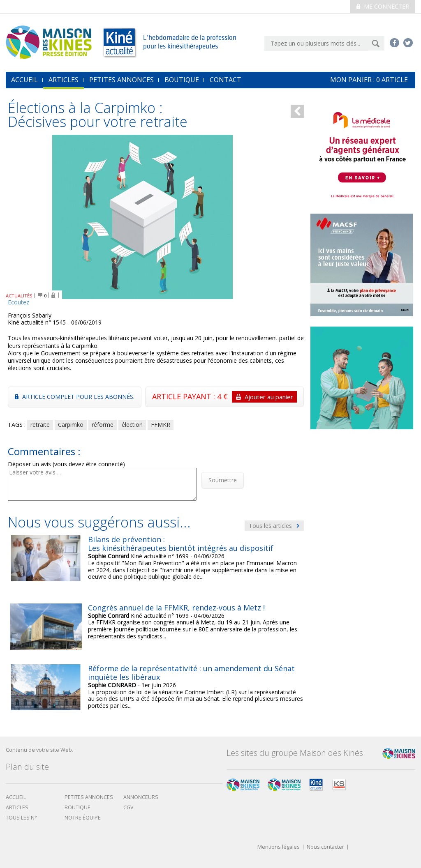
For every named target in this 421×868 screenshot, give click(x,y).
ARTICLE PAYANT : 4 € (224, 397)
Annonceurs (141, 797)
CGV (128, 807)
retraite (40, 425)
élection (132, 425)
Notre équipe (83, 818)
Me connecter (383, 6)
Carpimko (71, 425)
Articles (64, 80)
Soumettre (223, 480)
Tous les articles (274, 526)
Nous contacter (325, 847)
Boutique (182, 80)
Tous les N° (21, 818)
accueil (24, 80)
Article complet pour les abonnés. (75, 397)
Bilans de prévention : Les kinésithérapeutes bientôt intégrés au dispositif (181, 544)
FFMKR (161, 425)
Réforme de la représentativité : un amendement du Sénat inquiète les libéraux (191, 673)
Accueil (16, 797)
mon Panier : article (369, 80)
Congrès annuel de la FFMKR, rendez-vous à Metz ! (176, 608)
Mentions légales (279, 847)
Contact (226, 80)
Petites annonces (121, 80)
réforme (103, 425)
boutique (77, 807)
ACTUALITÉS (19, 296)
